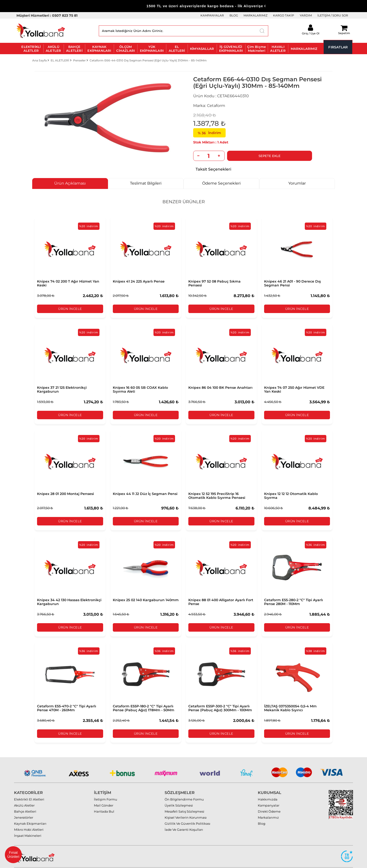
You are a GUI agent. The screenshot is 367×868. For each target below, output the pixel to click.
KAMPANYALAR (212, 15)
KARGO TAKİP (284, 15)
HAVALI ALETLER (278, 49)
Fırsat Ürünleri (13, 855)
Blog (262, 813)
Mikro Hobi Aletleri (29, 819)
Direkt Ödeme (269, 801)
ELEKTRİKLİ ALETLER (31, 49)
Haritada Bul (104, 801)
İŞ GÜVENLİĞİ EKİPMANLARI (231, 49)
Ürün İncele (70, 309)
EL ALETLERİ (177, 49)
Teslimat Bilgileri (146, 183)
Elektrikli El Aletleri (29, 788)
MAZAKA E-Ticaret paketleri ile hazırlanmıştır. (332, 862)
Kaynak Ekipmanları (30, 813)
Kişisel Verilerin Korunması (186, 807)
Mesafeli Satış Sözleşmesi (184, 801)
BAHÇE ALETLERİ (74, 49)
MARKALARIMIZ (256, 15)
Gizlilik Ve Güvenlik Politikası (187, 813)
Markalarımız (268, 807)
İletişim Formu (106, 788)
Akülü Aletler (24, 794)
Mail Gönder (104, 794)
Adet (224, 142)
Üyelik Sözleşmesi (179, 794)
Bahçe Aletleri (25, 801)
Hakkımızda (268, 788)
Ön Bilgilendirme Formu (184, 788)
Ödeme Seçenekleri (221, 183)
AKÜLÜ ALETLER (53, 49)
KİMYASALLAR (202, 49)
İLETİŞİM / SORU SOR (333, 15)
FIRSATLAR (338, 47)
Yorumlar (297, 183)
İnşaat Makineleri (28, 825)
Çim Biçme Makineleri (256, 49)
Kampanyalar (269, 794)
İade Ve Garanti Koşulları (184, 819)
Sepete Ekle (252, 156)
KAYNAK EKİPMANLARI (99, 49)
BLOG (234, 15)
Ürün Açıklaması (70, 183)
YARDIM (306, 15)
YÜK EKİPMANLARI (152, 49)
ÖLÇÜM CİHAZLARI (126, 49)
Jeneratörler (24, 807)
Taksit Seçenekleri (213, 169)
